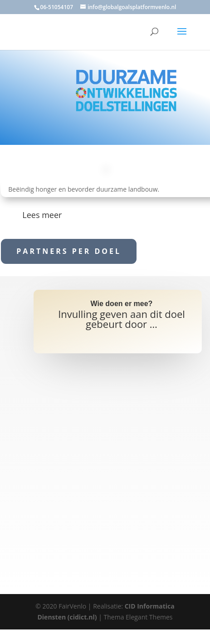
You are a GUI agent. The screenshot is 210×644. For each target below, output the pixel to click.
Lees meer (42, 215)
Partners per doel (69, 251)
